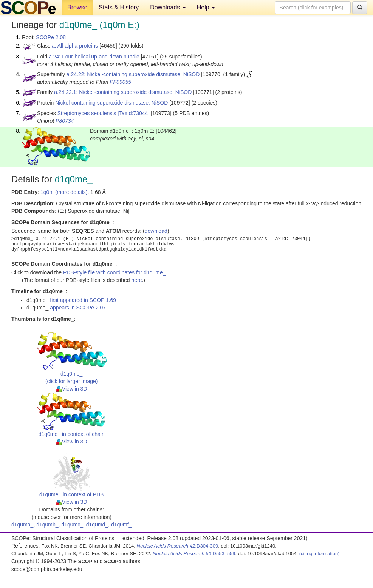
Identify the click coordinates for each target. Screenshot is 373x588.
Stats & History (119, 7)
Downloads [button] (168, 7)
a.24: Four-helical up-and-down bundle (94, 57)
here (136, 280)
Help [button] (206, 7)
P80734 (65, 121)
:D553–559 (194, 553)
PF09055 (120, 82)
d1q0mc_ (72, 525)
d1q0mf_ (121, 525)
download (156, 231)
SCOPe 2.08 (51, 37)
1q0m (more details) (64, 192)
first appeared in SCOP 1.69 (83, 300)
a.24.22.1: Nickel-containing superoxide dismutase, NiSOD (123, 92)
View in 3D (72, 389)
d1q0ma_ (22, 525)
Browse (77, 7)
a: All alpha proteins (75, 46)
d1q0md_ (97, 525)
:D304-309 (178, 546)
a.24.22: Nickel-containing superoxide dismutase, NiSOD (133, 74)
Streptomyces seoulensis (87, 113)
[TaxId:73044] (133, 113)
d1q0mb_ (47, 525)
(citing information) (320, 553)
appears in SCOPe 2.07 (78, 308)
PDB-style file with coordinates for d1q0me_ (115, 272)
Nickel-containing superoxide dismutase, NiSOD (111, 103)
